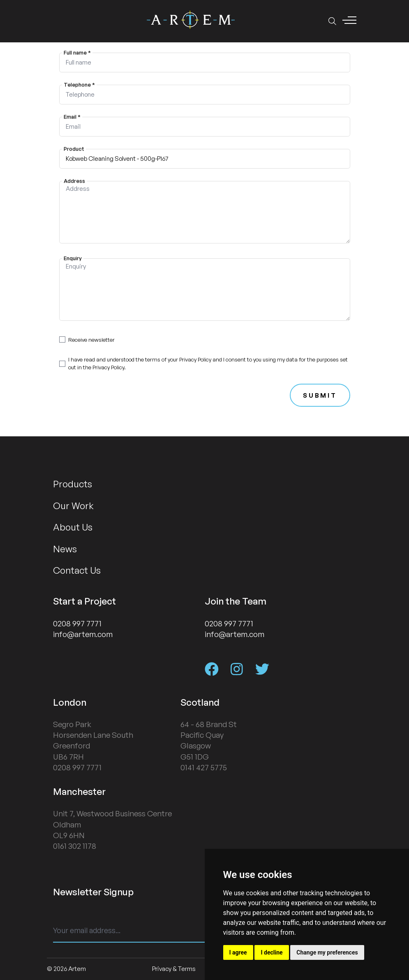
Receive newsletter (91, 340)
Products (73, 484)
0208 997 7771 (77, 623)
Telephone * (79, 84)
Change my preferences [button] (327, 952)
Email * (72, 116)
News (65, 549)
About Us (73, 527)
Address (74, 181)
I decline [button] (272, 952)
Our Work (73, 505)
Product (74, 148)
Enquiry (73, 258)
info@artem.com (83, 634)
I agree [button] (238, 952)
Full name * (77, 52)
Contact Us (77, 570)
